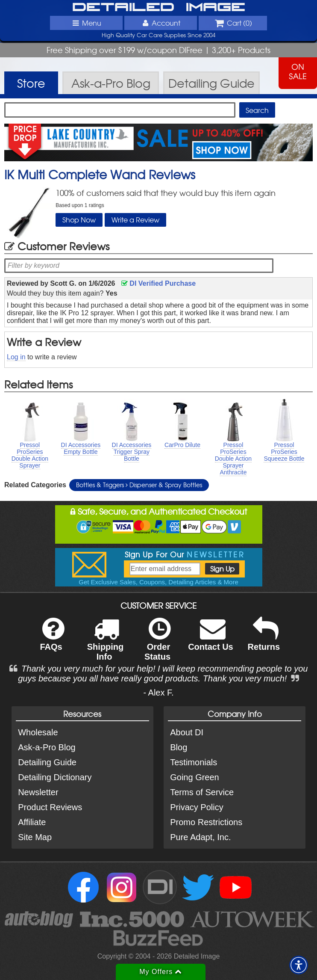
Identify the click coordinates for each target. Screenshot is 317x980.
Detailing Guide (47, 762)
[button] (299, 965)
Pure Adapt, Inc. (200, 837)
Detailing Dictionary (55, 777)
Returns (264, 640)
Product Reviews (50, 807)
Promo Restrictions (206, 822)
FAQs (52, 640)
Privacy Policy (197, 807)
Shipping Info (106, 645)
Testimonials (194, 762)
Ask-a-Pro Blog (47, 747)
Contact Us (211, 640)
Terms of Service (202, 792)
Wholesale (38, 732)
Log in (16, 357)
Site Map (35, 837)
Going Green (195, 777)
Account (161, 23)
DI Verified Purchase (158, 283)
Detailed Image (159, 8)
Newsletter (38, 792)
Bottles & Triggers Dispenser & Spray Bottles (139, 485)
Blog (179, 747)
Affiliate (32, 822)
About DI (187, 732)
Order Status (157, 645)
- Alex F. (158, 693)
